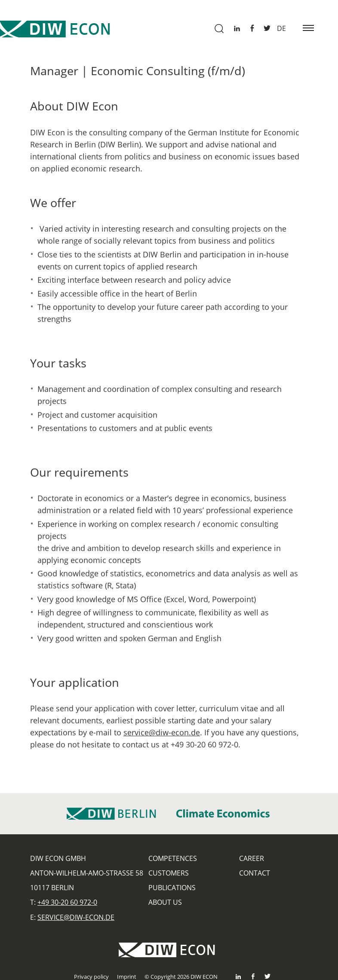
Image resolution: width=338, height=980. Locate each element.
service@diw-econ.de (162, 735)
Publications (172, 888)
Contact (255, 873)
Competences (173, 858)
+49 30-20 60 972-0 (67, 902)
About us (165, 902)
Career (252, 858)
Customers (169, 873)
